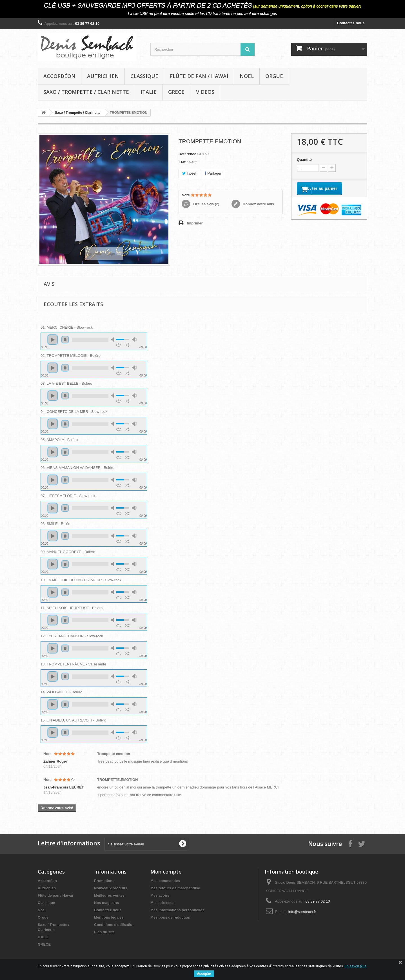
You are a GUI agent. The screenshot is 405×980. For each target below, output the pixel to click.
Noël (247, 76)
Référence (187, 154)
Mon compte (166, 872)
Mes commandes (165, 881)
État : (183, 162)
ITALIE (149, 92)
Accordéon (59, 76)
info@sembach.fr (302, 912)
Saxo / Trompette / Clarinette (86, 92)
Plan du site (104, 932)
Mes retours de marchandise (175, 888)
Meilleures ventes (109, 895)
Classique (144, 76)
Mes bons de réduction (170, 917)
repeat (119, 345)
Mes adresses (162, 903)
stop (65, 340)
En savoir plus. (356, 966)
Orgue (274, 76)
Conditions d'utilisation (114, 925)
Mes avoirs (160, 895)
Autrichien (103, 76)
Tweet (189, 173)
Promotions (104, 881)
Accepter (204, 974)
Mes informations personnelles (177, 910)
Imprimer (195, 223)
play (53, 340)
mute (114, 339)
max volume (134, 339)
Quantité (304, 160)
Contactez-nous (351, 23)
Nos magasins (106, 903)
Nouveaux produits (111, 888)
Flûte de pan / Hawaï (199, 76)
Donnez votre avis (258, 204)
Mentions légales (109, 917)
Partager (213, 173)
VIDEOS (205, 92)
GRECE (176, 92)
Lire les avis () (206, 204)
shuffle (127, 345)
